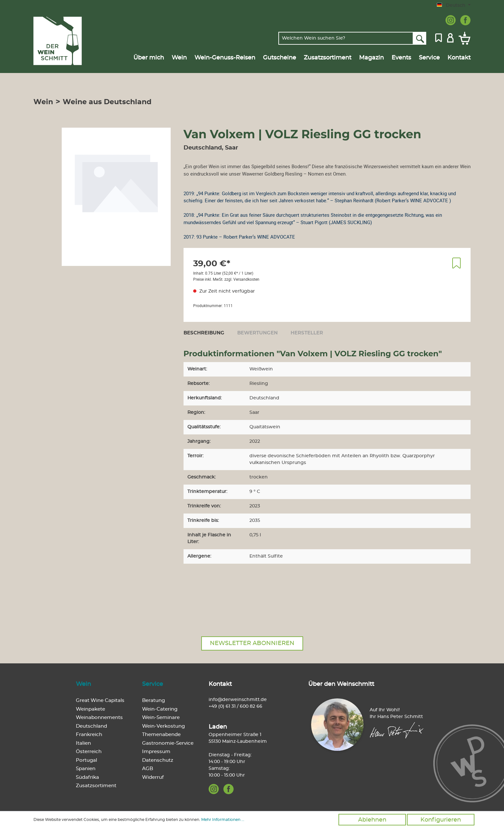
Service (153, 684)
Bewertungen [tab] (257, 333)
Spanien (86, 769)
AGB (148, 769)
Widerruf (153, 777)
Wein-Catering (160, 709)
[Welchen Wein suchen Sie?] (346, 38)
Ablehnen (372, 820)
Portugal (86, 760)
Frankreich (89, 735)
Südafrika (87, 777)
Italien (83, 743)
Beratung (153, 701)
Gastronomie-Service (168, 743)
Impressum (156, 752)
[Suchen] (420, 38)
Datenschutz (158, 760)
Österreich (89, 752)
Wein (83, 684)
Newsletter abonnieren (252, 643)
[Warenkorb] (463, 38)
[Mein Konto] (450, 37)
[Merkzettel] (439, 37)
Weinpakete (90, 709)
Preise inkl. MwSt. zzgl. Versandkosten (226, 279)
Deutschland (91, 726)
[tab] (204, 333)
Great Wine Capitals (100, 701)
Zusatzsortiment (96, 786)
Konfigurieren (441, 820)
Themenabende (161, 735)
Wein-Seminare (161, 718)
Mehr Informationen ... (223, 820)
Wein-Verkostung (163, 726)
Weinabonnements (99, 718)
